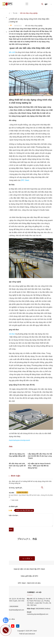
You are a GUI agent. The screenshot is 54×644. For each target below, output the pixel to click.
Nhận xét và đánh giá (9, 506)
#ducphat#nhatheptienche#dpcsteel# (18, 440)
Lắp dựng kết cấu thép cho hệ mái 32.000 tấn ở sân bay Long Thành (40, 456)
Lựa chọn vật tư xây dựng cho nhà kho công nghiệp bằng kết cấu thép (13, 456)
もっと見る (27, 558)
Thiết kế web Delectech (27, 634)
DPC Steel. (25, 180)
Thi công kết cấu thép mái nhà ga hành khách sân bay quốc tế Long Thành (13, 466)
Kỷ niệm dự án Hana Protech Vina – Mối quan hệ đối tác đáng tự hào (39, 466)
